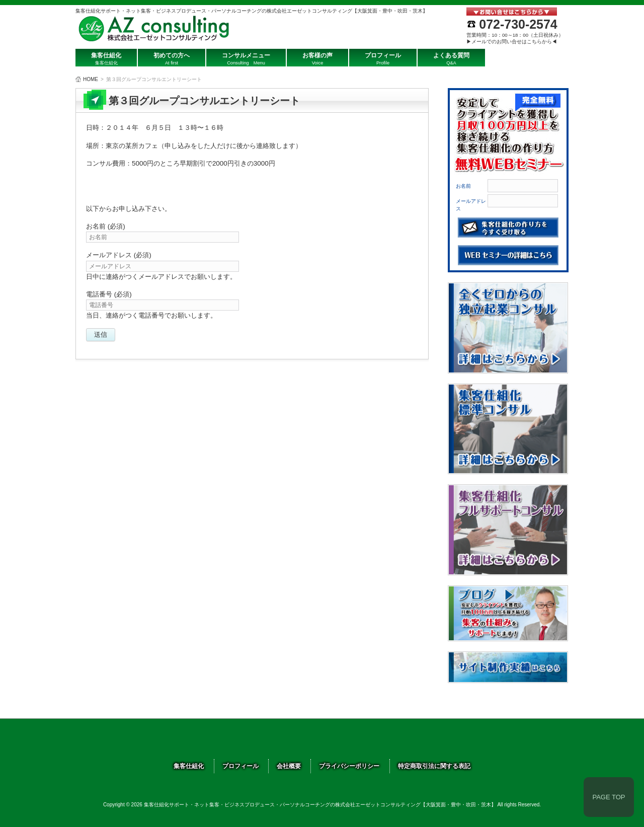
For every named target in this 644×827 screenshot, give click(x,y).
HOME (91, 79)
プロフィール (240, 766)
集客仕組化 (189, 766)
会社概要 (289, 766)
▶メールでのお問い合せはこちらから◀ (512, 42)
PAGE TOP (609, 797)
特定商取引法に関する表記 (434, 766)
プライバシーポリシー (349, 766)
